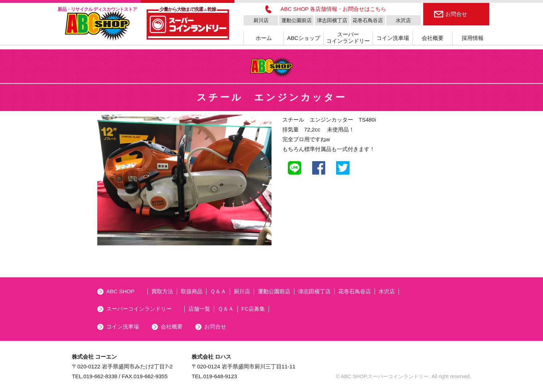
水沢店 (403, 20)
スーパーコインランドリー (348, 38)
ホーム (264, 38)
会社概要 (433, 38)
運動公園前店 (297, 20)
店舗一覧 (199, 309)
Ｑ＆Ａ (218, 291)
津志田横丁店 (332, 20)
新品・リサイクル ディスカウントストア (97, 9)
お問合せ (456, 14)
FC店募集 (253, 309)
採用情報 (473, 38)
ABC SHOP (121, 291)
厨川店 (261, 20)
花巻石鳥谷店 (368, 20)
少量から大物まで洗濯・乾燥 (188, 9)
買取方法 (162, 291)
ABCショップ (304, 38)
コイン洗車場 (393, 38)
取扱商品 (192, 291)
